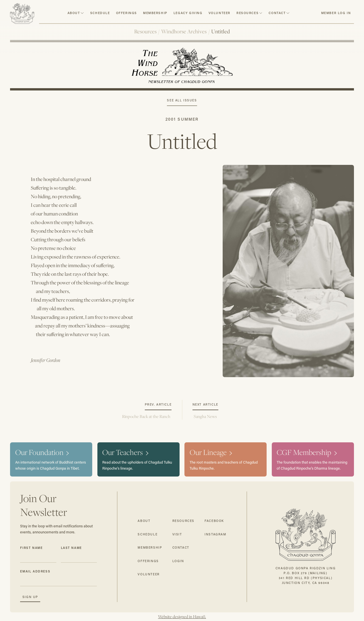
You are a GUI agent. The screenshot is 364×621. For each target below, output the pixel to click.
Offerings (127, 13)
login (178, 561)
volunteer (219, 13)
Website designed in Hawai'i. (182, 617)
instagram (215, 534)
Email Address (35, 571)
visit (177, 534)
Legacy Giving (188, 13)
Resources (145, 31)
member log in (336, 13)
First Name (31, 548)
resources (248, 13)
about (74, 13)
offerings (148, 561)
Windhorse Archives (184, 31)
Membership (155, 13)
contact (277, 13)
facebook (214, 521)
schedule (100, 13)
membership (150, 547)
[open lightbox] (288, 271)
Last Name (71, 548)
